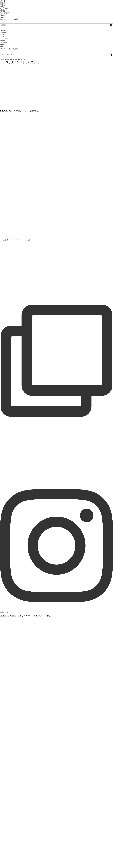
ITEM (2, 7)
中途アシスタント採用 (9, 19)
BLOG (2, 15)
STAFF (3, 11)
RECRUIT (4, 17)
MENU (3, 5)
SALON (3, 3)
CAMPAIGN (5, 13)
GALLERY (4, 9)
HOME (3, 1)
